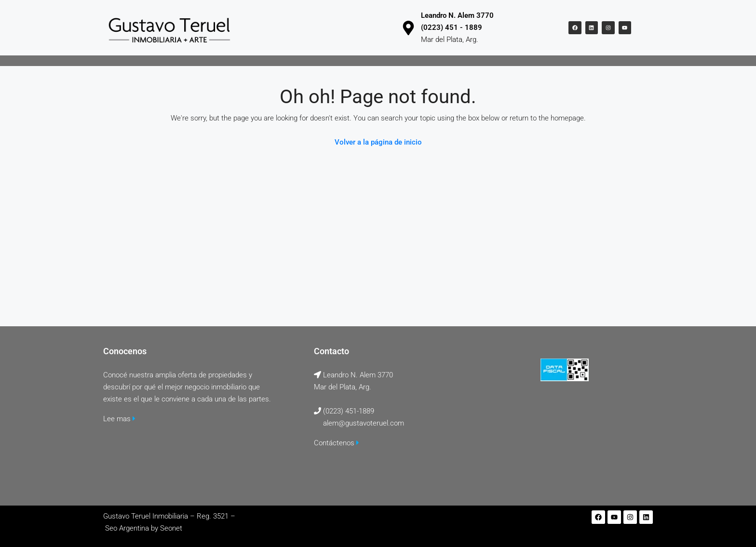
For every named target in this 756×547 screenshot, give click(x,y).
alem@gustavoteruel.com (364, 423)
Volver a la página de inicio (378, 142)
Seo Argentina (127, 528)
